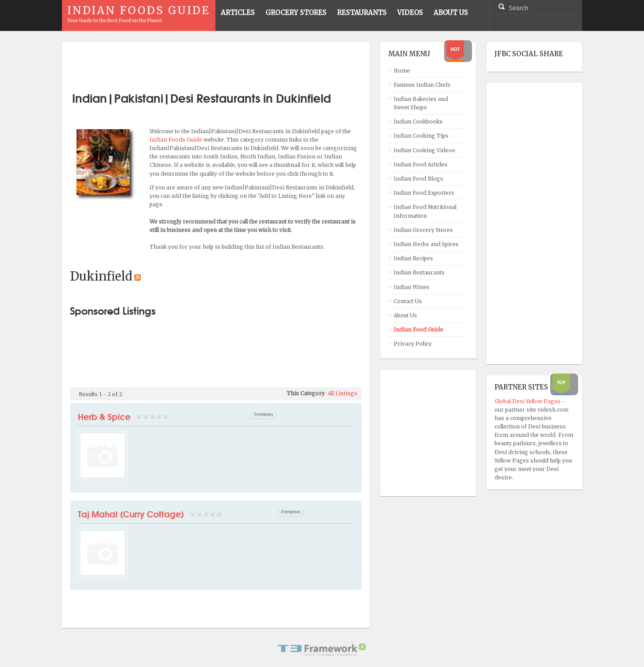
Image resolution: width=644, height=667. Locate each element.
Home (402, 71)
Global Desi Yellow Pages (528, 401)
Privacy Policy (413, 344)
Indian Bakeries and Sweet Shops (421, 103)
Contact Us (408, 301)
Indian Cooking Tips (421, 136)
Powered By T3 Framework (322, 650)
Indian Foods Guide (176, 140)
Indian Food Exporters (424, 193)
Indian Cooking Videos (424, 150)
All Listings (343, 393)
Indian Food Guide (418, 330)
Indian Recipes (413, 258)
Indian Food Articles (421, 164)
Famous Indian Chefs (422, 85)
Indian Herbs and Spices (426, 244)
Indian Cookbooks (418, 121)
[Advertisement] (216, 63)
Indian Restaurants (419, 272)
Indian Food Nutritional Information (425, 211)
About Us (405, 315)
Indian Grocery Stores (423, 230)
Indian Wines (412, 287)
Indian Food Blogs (418, 179)
